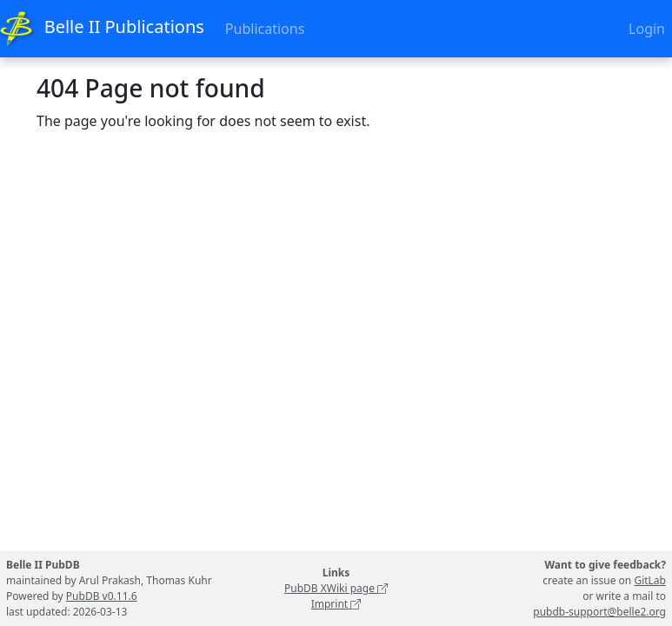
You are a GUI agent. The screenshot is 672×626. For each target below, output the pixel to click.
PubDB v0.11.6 (102, 596)
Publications (265, 29)
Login (647, 29)
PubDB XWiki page (336, 588)
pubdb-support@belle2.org (599, 612)
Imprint (336, 604)
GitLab (650, 580)
